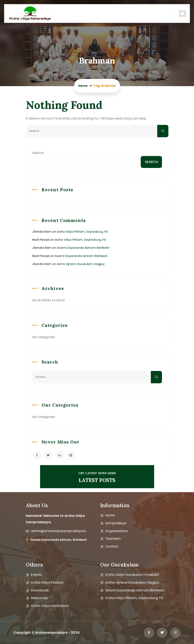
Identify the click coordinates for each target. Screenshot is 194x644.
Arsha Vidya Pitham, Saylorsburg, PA (82, 232)
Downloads (40, 590)
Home (110, 515)
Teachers (113, 539)
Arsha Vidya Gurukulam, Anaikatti (132, 575)
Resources (39, 598)
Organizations (116, 531)
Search (38, 153)
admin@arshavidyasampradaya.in (58, 531)
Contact (112, 547)
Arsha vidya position (47, 583)
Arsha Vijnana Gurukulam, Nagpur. (81, 264)
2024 (75, 633)
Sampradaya (116, 523)
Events (36, 575)
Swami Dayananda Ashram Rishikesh (83, 248)
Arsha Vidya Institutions (50, 606)
